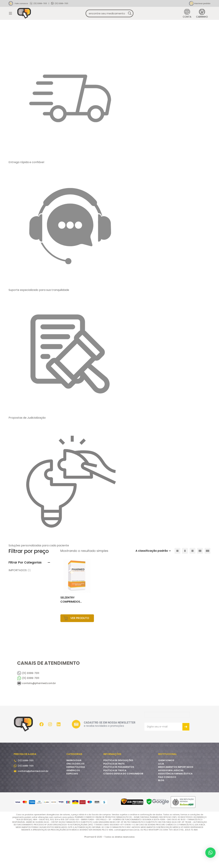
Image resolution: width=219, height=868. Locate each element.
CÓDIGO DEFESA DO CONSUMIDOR (123, 801)
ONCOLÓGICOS (75, 791)
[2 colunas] (185, 578)
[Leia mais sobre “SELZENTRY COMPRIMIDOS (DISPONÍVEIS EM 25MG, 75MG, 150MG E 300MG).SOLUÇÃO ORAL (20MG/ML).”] (77, 645)
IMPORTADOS (20, 597)
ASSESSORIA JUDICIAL (171, 797)
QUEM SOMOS (166, 787)
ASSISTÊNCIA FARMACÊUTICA (175, 801)
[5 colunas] (208, 578)
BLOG (161, 807)
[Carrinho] (202, 19)
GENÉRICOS (73, 797)
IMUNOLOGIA (74, 787)
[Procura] (130, 19)
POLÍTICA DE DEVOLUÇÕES (118, 787)
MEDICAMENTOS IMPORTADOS (176, 794)
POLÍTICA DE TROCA (115, 797)
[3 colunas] (192, 578)
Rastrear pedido (202, 3)
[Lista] (177, 578)
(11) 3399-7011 (40, 3)
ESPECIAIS (72, 801)
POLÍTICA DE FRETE (114, 791)
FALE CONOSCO (167, 804)
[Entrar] (187, 19)
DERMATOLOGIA (76, 794)
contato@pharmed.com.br (33, 798)
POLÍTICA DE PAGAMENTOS (119, 794)
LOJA (161, 791)
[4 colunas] (200, 578)
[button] (210, 853)
